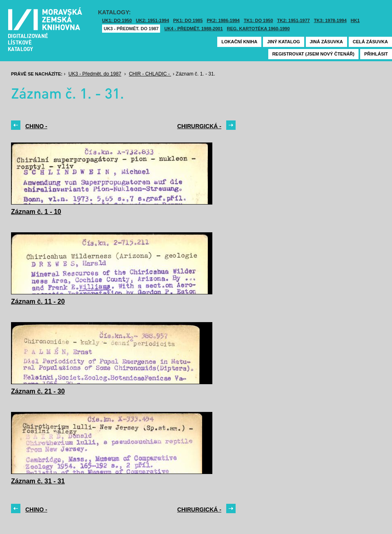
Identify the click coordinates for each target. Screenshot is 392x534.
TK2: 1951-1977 (294, 20)
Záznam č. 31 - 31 (38, 481)
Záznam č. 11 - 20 (38, 301)
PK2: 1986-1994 (223, 20)
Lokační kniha (239, 42)
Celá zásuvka (370, 42)
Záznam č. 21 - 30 (38, 391)
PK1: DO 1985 (188, 20)
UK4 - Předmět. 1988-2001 (193, 29)
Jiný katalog (283, 42)
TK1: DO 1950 (258, 20)
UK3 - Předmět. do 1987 (131, 29)
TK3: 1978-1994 (330, 20)
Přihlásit (376, 54)
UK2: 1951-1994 (153, 20)
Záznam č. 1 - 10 (36, 212)
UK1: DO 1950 (117, 20)
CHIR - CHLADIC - (150, 74)
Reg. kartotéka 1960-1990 (258, 29)
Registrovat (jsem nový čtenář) (313, 54)
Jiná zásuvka (326, 42)
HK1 (355, 20)
